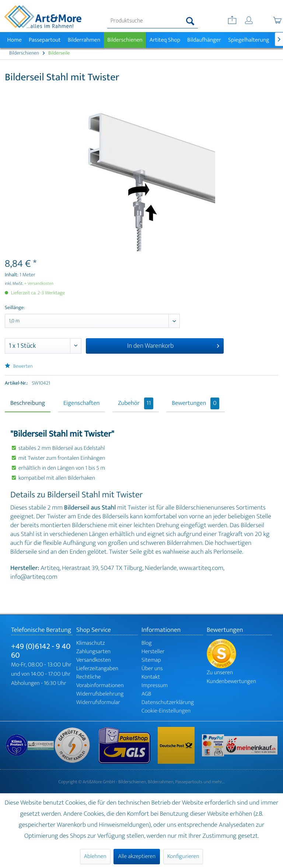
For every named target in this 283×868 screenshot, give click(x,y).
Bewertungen (195, 403)
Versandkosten (94, 660)
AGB (146, 694)
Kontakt (151, 677)
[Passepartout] (45, 40)
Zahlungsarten (93, 652)
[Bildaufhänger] (204, 40)
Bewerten (19, 366)
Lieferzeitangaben (97, 668)
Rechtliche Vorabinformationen (100, 681)
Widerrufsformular (98, 702)
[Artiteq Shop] (165, 40)
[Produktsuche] (153, 21)
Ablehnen (95, 856)
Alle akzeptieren (137, 856)
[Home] (14, 40)
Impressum (155, 685)
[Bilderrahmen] (84, 40)
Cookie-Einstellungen (166, 711)
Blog (147, 643)
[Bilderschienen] (125, 40)
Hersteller (153, 652)
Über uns (152, 668)
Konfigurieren (183, 856)
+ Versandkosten (39, 284)
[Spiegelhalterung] (249, 40)
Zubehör (136, 403)
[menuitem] (153, 21)
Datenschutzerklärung (168, 702)
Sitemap (151, 660)
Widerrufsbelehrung (100, 694)
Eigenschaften (81, 403)
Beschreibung (28, 403)
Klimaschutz (91, 643)
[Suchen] (190, 21)
